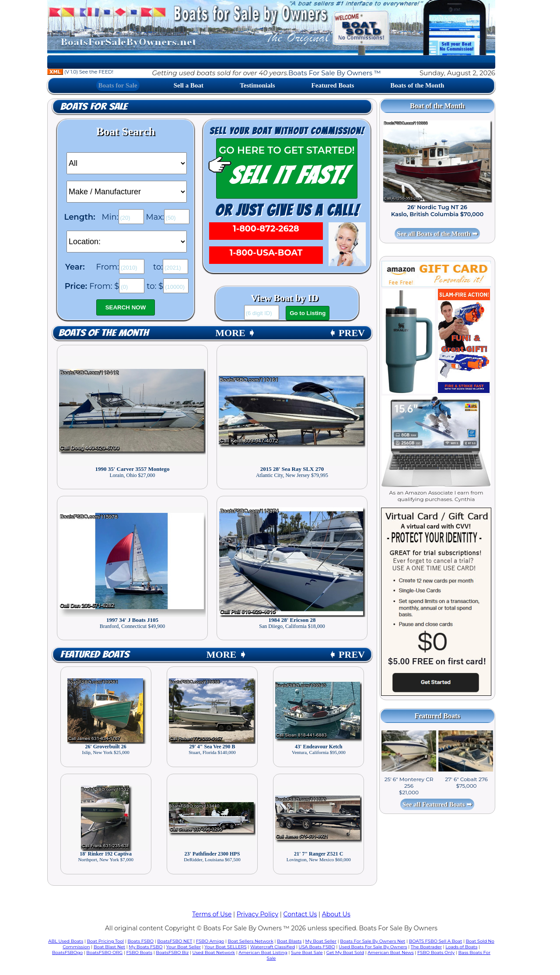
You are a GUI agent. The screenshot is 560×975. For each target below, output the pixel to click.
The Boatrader (426, 947)
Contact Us (300, 914)
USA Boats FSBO (317, 947)
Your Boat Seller (184, 947)
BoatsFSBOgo (67, 952)
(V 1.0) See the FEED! (80, 72)
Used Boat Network (214, 952)
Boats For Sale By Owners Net (373, 941)
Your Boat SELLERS (225, 947)
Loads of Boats (461, 947)
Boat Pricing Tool (105, 941)
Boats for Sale (118, 85)
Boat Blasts (289, 941)
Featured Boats (333, 85)
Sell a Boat (189, 85)
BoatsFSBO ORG (104, 952)
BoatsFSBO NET (175, 941)
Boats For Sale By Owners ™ (334, 73)
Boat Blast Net (109, 947)
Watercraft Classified (273, 947)
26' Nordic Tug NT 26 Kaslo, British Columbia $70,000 (437, 210)
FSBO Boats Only (436, 952)
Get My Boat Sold (345, 952)
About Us (336, 914)
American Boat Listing (263, 952)
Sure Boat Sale (307, 952)
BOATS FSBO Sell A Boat (436, 941)
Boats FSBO (141, 941)
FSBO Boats (140, 952)
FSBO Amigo (210, 941)
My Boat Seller (321, 941)
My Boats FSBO (145, 947)
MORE (235, 333)
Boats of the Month (417, 85)
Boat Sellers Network (250, 941)
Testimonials (257, 85)
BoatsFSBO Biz (172, 952)
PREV (347, 333)
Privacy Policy (257, 914)
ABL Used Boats (66, 941)
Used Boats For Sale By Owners (373, 947)
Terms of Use (212, 914)
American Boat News (390, 952)
